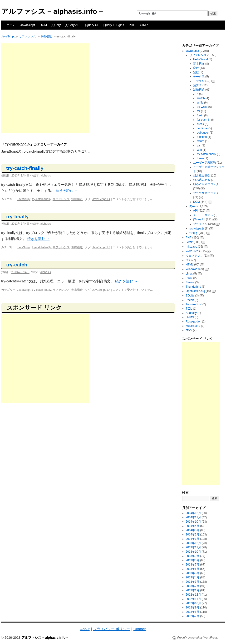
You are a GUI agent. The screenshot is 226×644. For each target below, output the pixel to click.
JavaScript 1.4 (101, 199)
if (197, 94)
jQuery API (73, 25)
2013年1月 (193, 590)
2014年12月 (193, 513)
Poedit (190, 300)
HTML (190, 265)
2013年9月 (193, 556)
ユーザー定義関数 (205, 163)
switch (201, 98)
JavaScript (28, 25)
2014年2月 (193, 535)
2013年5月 (193, 573)
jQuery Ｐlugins (113, 25)
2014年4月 (193, 526)
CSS (189, 260)
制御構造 (46, 36)
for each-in (204, 120)
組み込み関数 (202, 176)
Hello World (201, 59)
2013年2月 (193, 586)
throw (200, 158)
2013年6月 (193, 569)
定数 (196, 72)
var (199, 145)
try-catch (17, 265)
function (202, 137)
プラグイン (200, 224)
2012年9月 (193, 608)
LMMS (190, 317)
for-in (200, 115)
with (199, 150)
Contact (140, 629)
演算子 (197, 85)
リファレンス (28, 36)
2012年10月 (193, 603)
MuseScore (193, 326)
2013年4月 (193, 577)
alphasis (46, 176)
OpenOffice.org (195, 291)
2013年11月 (193, 547)
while (200, 103)
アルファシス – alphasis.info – (52, 11)
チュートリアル (203, 215)
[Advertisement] (45, 88)
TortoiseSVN (194, 304)
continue (202, 128)
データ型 (199, 77)
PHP (132, 25)
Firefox (190, 282)
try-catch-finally (25, 168)
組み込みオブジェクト (207, 184)
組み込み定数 (202, 180)
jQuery (56, 25)
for (198, 111)
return (200, 141)
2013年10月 (193, 552)
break (200, 124)
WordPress (193, 251)
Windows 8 (193, 269)
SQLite (190, 296)
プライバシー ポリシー (112, 629)
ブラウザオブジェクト (207, 193)
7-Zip (189, 309)
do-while (202, 107)
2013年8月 (193, 560)
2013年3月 (193, 582)
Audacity (191, 313)
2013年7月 (193, 565)
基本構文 (199, 64)
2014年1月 (193, 539)
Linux (189, 274)
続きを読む (67, 190)
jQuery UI (91, 25)
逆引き (194, 233)
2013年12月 (193, 543)
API (195, 211)
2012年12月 (193, 595)
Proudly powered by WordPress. (198, 638)
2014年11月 (193, 517)
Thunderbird (194, 287)
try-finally (17, 216)
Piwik (189, 278)
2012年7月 (193, 616)
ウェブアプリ (194, 256)
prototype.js (197, 229)
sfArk (189, 330)
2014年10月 (193, 522)
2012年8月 (193, 612)
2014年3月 (193, 530)
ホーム (11, 25)
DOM (43, 25)
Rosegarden (194, 322)
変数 (196, 68)
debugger (203, 133)
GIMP (144, 25)
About (85, 629)
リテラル (199, 81)
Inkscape (192, 247)
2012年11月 (193, 599)
